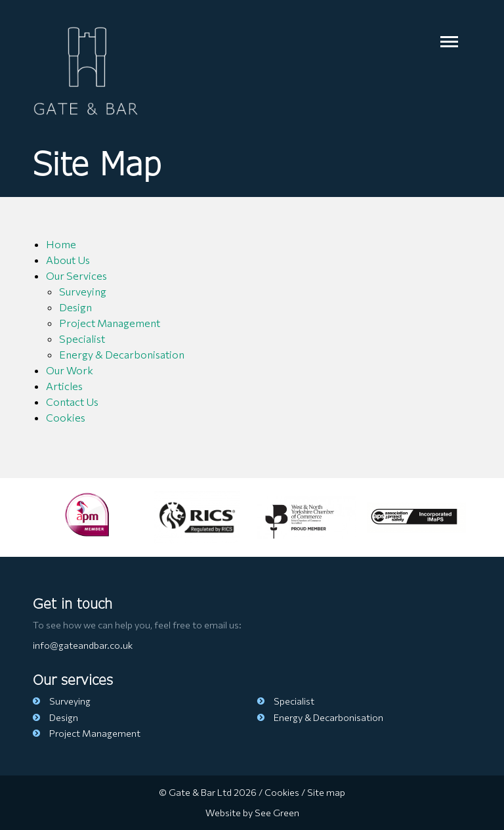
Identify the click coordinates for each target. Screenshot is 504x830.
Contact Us (72, 402)
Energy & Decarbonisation (122, 354)
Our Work (70, 370)
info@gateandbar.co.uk (83, 645)
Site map (326, 792)
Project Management (110, 323)
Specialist (82, 339)
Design (75, 307)
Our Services (76, 275)
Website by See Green (252, 812)
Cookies (66, 417)
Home (61, 244)
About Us (68, 260)
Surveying (83, 291)
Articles (64, 386)
